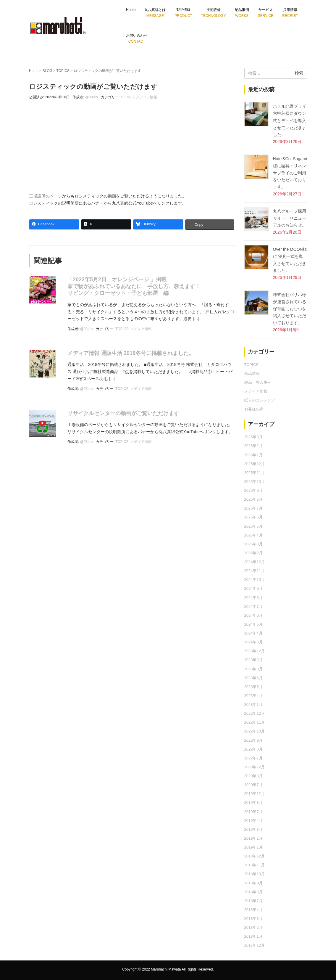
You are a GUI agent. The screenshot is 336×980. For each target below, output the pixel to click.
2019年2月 (253, 838)
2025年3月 (253, 544)
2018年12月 (255, 856)
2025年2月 (253, 553)
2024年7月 (253, 607)
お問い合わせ (137, 38)
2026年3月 (253, 437)
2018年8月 (253, 892)
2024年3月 (253, 642)
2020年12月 (255, 767)
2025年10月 (255, 482)
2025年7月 (253, 508)
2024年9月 (253, 588)
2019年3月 (253, 829)
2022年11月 (255, 722)
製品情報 (183, 13)
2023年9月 (253, 660)
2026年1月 (253, 455)
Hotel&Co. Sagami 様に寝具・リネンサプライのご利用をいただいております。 (290, 173)
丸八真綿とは (155, 13)
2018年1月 (253, 936)
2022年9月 (253, 740)
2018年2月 (253, 927)
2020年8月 (253, 776)
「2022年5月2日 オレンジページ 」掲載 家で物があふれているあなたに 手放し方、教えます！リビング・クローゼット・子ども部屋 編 (134, 286)
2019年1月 (253, 847)
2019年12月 (255, 794)
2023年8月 (253, 669)
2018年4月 (253, 910)
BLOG (47, 71)
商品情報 (252, 373)
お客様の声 (254, 409)
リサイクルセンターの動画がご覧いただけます (123, 413)
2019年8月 (253, 803)
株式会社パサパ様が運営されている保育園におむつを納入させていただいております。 (290, 309)
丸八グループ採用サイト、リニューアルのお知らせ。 (290, 218)
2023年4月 (253, 696)
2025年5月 (253, 526)
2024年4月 (253, 633)
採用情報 (290, 13)
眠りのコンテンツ (260, 400)
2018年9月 (253, 883)
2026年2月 (253, 446)
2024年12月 (255, 562)
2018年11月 (255, 865)
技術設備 (214, 13)
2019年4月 (253, 821)
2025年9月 (253, 490)
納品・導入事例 (258, 382)
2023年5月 (253, 687)
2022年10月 (255, 731)
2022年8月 (253, 749)
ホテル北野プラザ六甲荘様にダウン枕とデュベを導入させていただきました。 (290, 120)
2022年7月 (253, 758)
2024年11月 (255, 571)
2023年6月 (253, 678)
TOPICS (63, 71)
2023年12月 (255, 651)
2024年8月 (253, 598)
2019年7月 (253, 812)
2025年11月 (255, 473)
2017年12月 (255, 945)
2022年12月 (255, 713)
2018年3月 (253, 919)
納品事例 (242, 13)
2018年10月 (255, 874)
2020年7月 (253, 785)
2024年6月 (253, 615)
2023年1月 (253, 705)
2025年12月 (255, 464)
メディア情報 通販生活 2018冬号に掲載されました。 (131, 353)
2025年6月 (253, 517)
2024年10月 (255, 580)
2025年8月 (253, 499)
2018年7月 (253, 901)
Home (131, 10)
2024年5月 (253, 624)
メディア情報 (146, 97)
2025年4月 (253, 535)
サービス (266, 13)
